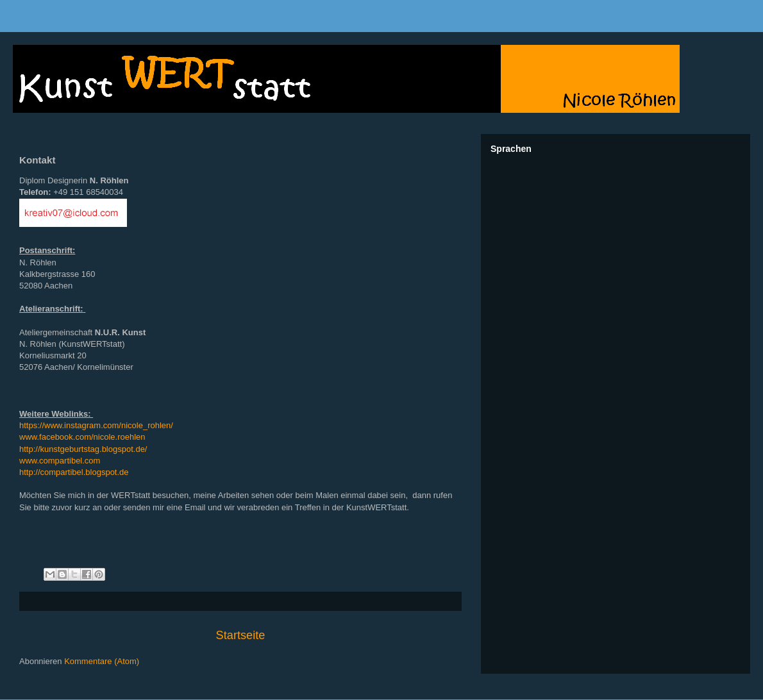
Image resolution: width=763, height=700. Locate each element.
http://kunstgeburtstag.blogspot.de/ (83, 449)
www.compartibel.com (60, 461)
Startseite (241, 635)
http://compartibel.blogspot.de (74, 472)
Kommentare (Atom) (102, 661)
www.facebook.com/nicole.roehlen (82, 437)
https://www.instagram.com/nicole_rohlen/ (96, 425)
